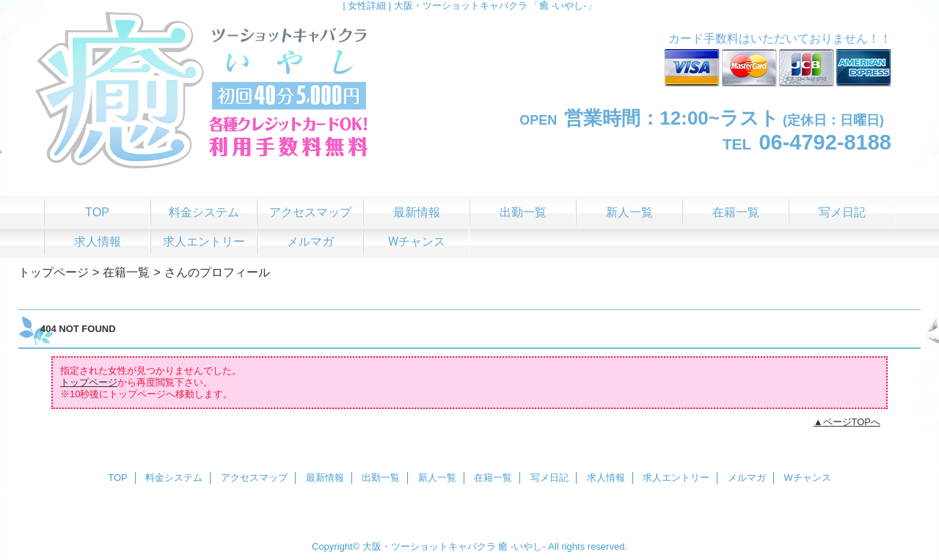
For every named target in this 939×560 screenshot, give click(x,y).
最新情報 (325, 478)
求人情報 (606, 478)
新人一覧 (437, 478)
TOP (97, 212)
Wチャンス (808, 478)
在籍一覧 (126, 272)
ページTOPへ (852, 422)
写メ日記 (549, 478)
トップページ (54, 272)
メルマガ (747, 478)
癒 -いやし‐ (522, 546)
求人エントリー (676, 478)
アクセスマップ (254, 478)
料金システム (174, 478)
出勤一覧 (381, 478)
